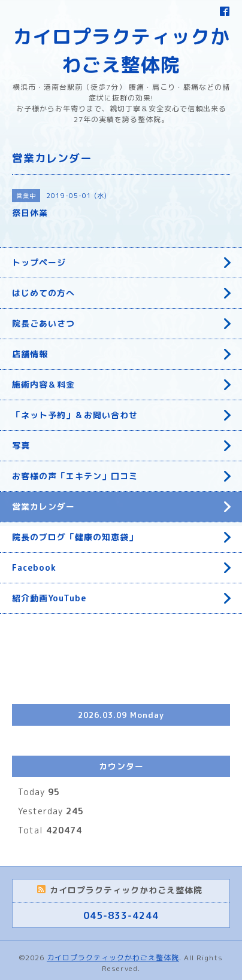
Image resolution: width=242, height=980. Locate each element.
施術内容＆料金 (43, 384)
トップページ (39, 262)
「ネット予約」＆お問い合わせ (75, 415)
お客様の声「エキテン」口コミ (75, 476)
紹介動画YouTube (49, 598)
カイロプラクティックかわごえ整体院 (113, 958)
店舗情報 (30, 354)
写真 (21, 445)
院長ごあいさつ (43, 323)
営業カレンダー (43, 506)
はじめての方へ (43, 293)
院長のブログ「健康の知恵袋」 (75, 537)
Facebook (34, 567)
